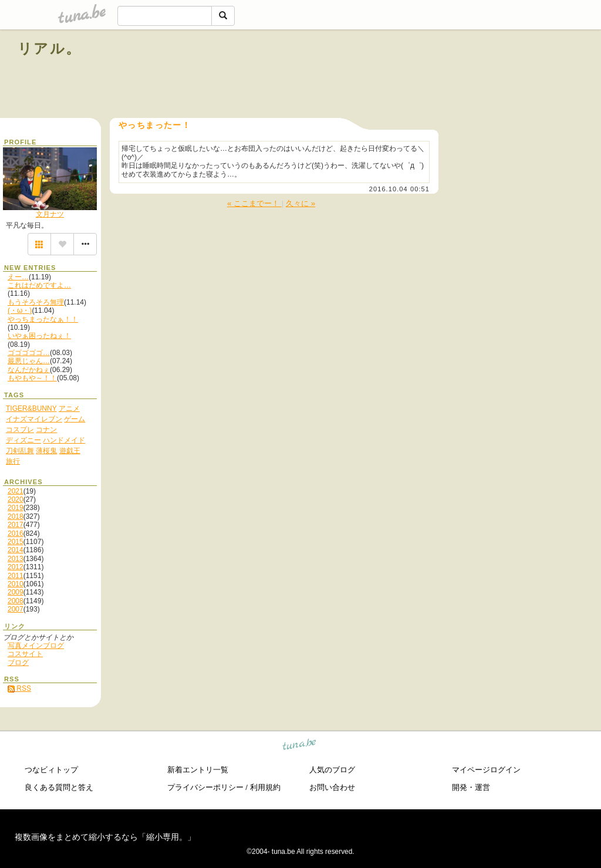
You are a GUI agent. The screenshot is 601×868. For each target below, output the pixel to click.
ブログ (18, 663)
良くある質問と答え (59, 787)
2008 (16, 601)
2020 (16, 499)
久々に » (300, 203)
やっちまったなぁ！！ (43, 319)
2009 (16, 592)
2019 (16, 508)
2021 (16, 491)
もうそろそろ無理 (36, 302)
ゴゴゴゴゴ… (29, 353)
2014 (16, 550)
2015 (16, 542)
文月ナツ (50, 214)
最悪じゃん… (29, 361)
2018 (16, 516)
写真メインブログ (36, 646)
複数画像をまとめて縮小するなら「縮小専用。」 (105, 837)
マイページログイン (486, 770)
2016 (16, 533)
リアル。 (50, 48)
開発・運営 (471, 787)
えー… (18, 277)
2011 (16, 576)
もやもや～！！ (32, 378)
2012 (16, 567)
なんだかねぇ (29, 370)
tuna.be (300, 746)
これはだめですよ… (39, 285)
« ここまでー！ (254, 203)
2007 (16, 609)
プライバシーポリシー (205, 787)
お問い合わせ (332, 787)
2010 (16, 584)
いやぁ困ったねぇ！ (39, 336)
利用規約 (265, 787)
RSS (19, 688)
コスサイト (25, 654)
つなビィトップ (51, 770)
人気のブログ (332, 770)
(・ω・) (20, 310)
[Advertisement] (450, 75)
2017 (16, 525)
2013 (16, 559)
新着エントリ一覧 (198, 770)
